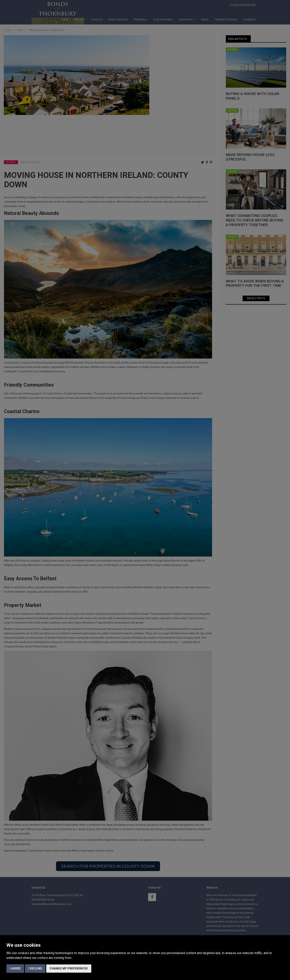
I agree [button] (15, 968)
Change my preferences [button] (69, 968)
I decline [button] (35, 968)
